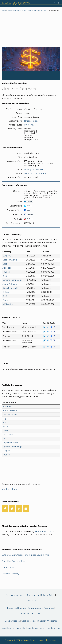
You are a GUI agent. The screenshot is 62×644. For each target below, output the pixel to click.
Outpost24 (8, 256)
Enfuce (6, 292)
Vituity (14, 489)
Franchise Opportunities (13, 561)
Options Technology (12, 280)
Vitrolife (5, 489)
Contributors (8, 567)
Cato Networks (10, 260)
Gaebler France (12, 621)
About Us (21, 595)
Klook (5, 276)
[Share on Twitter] (12, 508)
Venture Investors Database (29, 10)
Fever (5, 300)
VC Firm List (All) (43, 10)
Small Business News (31, 613)
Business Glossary (10, 574)
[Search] (54, 3)
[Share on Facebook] (5, 508)
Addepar (7, 268)
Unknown (29, 125)
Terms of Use (33, 595)
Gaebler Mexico (29, 621)
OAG (5, 296)
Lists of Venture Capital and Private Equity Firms (25, 555)
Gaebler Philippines (48, 621)
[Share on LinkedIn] (19, 508)
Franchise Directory (17, 608)
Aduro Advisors (10, 284)
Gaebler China (53, 628)
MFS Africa (8, 304)
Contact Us (31, 601)
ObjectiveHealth (10, 288)
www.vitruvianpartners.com (38, 173)
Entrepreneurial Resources (41, 608)
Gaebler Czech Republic (14, 628)
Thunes (6, 272)
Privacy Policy (48, 595)
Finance (4, 10)
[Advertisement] (31, 29)
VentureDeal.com (44, 531)
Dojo (5, 264)
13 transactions (31, 121)
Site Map (11, 595)
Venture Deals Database (14, 10)
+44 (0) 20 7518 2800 (34, 169)
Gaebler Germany (36, 628)
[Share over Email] (26, 508)
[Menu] (59, 3)
